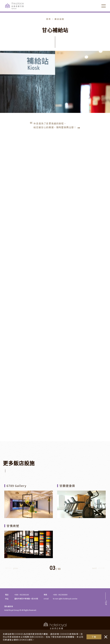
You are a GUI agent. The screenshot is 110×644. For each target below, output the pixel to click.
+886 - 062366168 (22, 595)
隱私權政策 (9, 606)
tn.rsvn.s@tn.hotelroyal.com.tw (65, 599)
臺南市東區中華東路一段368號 (26, 599)
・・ (105, 635)
